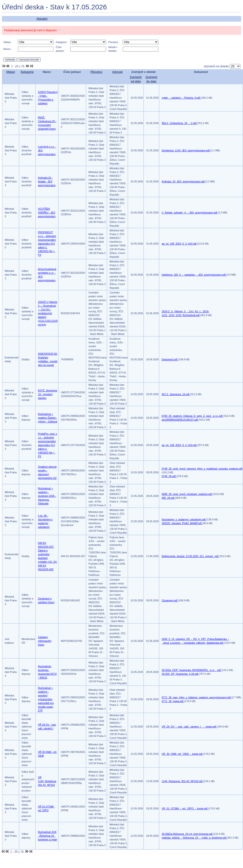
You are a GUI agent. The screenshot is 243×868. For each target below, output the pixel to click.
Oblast (10, 72)
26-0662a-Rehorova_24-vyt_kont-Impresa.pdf (187, 834)
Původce (96, 72)
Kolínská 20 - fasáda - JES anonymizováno (47, 181)
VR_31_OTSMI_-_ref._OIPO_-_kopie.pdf (185, 808)
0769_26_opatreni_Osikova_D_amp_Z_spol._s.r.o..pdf (192, 416)
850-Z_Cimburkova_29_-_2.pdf (179, 123)
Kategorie (27, 72)
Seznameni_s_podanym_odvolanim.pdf (184, 519)
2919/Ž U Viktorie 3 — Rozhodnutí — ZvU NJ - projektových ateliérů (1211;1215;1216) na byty (48, 313)
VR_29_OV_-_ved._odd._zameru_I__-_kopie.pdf (189, 727)
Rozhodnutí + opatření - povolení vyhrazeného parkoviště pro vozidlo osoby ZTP (46, 699)
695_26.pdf (168, 498)
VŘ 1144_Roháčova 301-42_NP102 (47, 781)
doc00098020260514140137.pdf (180, 420)
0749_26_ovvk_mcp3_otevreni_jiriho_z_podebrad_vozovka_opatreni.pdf (202, 469)
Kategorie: (61, 42)
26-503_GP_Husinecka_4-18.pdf (180, 674)
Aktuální (42, 19)
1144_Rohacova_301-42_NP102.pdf (182, 781)
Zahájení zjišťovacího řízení (45, 641)
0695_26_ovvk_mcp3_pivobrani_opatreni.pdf (187, 494)
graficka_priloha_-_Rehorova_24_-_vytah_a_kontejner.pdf (194, 838)
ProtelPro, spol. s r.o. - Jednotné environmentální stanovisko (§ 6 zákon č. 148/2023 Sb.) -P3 (48, 445)
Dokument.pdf (170, 359)
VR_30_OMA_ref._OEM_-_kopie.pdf (182, 754)
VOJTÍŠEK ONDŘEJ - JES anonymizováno (47, 213)
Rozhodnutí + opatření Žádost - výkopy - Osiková (48, 418)
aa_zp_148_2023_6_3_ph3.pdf (179, 244)
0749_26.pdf (169, 476)
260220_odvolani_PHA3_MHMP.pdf (182, 523)
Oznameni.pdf (170, 600)
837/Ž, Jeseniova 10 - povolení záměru (48, 394)
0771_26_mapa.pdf (173, 701)
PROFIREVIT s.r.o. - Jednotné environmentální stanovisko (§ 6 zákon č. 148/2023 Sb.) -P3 (47, 244)
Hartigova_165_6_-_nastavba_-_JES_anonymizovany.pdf (194, 275)
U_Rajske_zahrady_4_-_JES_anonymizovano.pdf (190, 213)
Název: (7, 49)
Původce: (114, 42)
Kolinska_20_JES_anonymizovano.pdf (183, 181)
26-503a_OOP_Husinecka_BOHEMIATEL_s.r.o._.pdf (192, 670)
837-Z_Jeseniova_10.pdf (176, 394)
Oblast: (7, 42)
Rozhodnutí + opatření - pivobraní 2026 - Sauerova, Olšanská (47, 496)
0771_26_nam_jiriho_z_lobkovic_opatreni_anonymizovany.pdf (197, 697)
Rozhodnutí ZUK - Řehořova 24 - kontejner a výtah (48, 836)
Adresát (117, 72)
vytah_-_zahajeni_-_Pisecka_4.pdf (181, 98)
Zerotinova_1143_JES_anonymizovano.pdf (186, 150)
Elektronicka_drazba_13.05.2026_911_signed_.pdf (190, 556)
